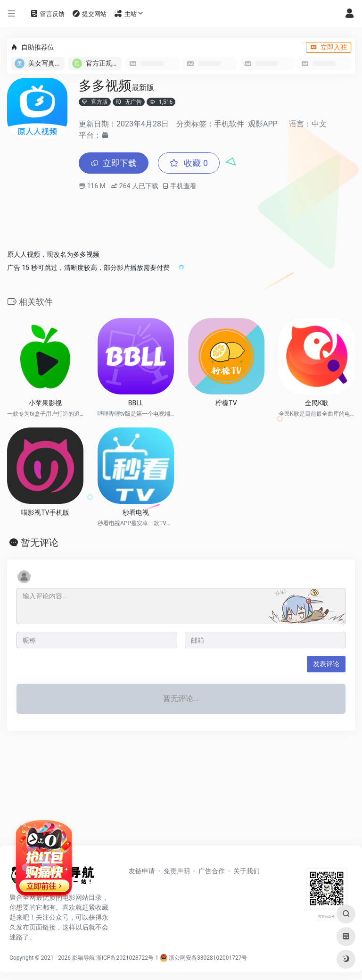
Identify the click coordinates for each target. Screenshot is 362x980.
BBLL (136, 403)
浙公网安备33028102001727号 (203, 958)
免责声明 (177, 871)
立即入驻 (329, 47)
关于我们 (247, 871)
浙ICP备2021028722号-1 (127, 958)
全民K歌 (317, 403)
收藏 (189, 163)
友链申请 (142, 871)
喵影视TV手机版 (45, 512)
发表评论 (326, 664)
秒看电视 (136, 512)
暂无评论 (40, 543)
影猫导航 (83, 958)
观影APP (263, 124)
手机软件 (229, 124)
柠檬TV (226, 403)
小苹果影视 (45, 403)
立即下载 (114, 163)
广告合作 (212, 871)
